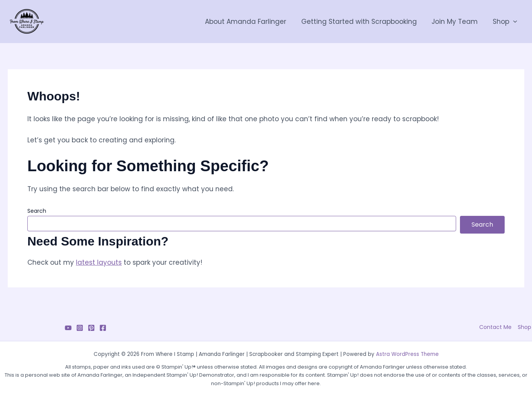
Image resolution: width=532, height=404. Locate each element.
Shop (506, 22)
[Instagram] (80, 328)
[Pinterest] (91, 328)
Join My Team (457, 22)
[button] (514, 22)
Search (37, 211)
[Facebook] (103, 328)
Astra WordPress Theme (407, 354)
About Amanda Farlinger (252, 22)
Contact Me (497, 327)
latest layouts (99, 262)
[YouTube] (68, 328)
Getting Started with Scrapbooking (363, 22)
